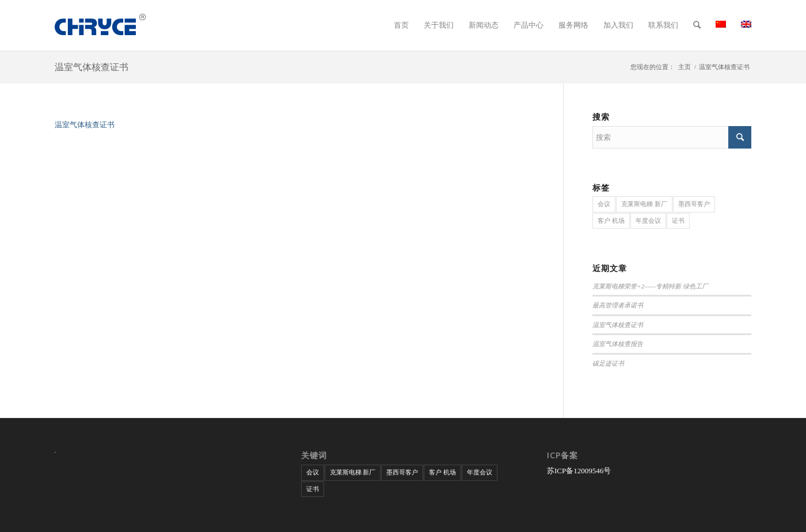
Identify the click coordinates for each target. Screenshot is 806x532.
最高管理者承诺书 (618, 305)
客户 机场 (611, 221)
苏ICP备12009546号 (579, 471)
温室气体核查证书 (92, 67)
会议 (604, 204)
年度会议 (648, 221)
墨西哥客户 (694, 204)
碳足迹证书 (608, 363)
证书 (678, 221)
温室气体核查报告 (618, 344)
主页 (685, 67)
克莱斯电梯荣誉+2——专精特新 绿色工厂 (650, 286)
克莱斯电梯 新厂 (644, 204)
